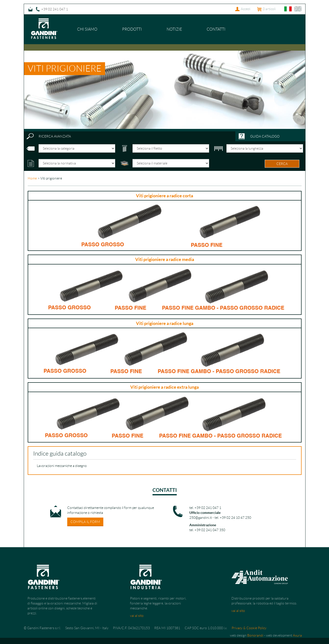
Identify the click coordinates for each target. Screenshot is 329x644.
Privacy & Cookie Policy (249, 628)
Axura (297, 635)
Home (32, 178)
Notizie (174, 29)
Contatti (216, 29)
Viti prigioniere (65, 69)
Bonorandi (255, 635)
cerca (282, 164)
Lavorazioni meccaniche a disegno (62, 466)
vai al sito (137, 616)
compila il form (85, 522)
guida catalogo (265, 136)
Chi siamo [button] (87, 29)
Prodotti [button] (132, 29)
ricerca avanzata (55, 136)
